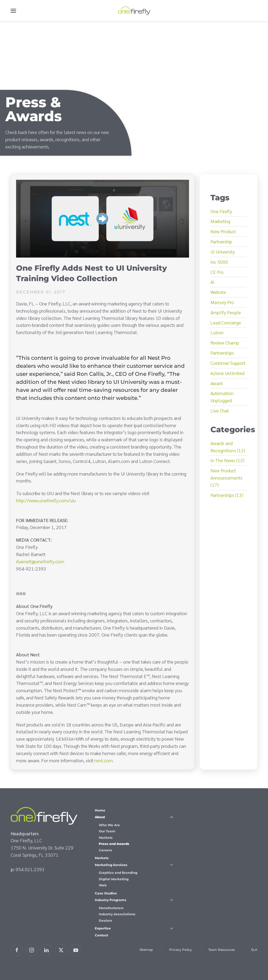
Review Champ (225, 342)
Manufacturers (111, 908)
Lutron (217, 332)
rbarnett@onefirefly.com (40, 561)
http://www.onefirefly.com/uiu (46, 500)
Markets (106, 838)
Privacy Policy (181, 950)
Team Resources (222, 950)
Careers (105, 850)
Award (216, 383)
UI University (223, 252)
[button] (13, 11)
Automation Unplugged (222, 397)
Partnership (221, 241)
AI (212, 282)
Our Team (107, 831)
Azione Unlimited (227, 373)
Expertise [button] (134, 928)
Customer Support (228, 363)
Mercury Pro (222, 302)
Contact (101, 935)
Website (218, 292)
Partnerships (222, 353)
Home (100, 810)
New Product (223, 231)
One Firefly (221, 211)
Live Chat (220, 410)
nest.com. (104, 760)
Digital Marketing (114, 879)
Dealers (105, 920)
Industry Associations (117, 914)
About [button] (134, 817)
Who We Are (109, 825)
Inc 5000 (219, 262)
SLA (254, 950)
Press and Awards (114, 844)
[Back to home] (134, 11)
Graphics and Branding (118, 873)
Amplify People (226, 312)
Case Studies (106, 893)
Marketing (220, 221)
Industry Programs (134, 900)
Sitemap (146, 950)
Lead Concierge (226, 322)
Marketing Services (134, 865)
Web (103, 885)
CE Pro (217, 272)
